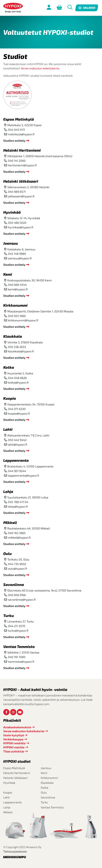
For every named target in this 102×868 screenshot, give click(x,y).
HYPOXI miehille (14, 743)
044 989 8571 (17, 192)
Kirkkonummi (15, 305)
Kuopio (10, 398)
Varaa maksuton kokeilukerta (24, 731)
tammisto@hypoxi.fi (21, 662)
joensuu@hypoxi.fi (20, 258)
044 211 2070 (17, 626)
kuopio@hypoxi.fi (19, 413)
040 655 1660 (17, 316)
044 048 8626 (17, 378)
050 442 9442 (17, 440)
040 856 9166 (17, 595)
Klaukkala (13, 336)
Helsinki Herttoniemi (22, 150)
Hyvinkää (12, 212)
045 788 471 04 (18, 502)
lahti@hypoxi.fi (18, 444)
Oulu (7, 553)
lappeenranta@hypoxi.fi (24, 475)
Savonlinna (14, 584)
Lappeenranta (16, 460)
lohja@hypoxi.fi (18, 506)
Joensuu (11, 243)
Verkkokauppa (13, 739)
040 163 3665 (17, 533)
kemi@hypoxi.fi (18, 289)
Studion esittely (14, 141)
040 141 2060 (17, 161)
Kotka (9, 367)
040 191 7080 (17, 657)
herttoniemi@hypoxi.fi (22, 165)
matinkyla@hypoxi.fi (21, 134)
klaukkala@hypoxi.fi (21, 351)
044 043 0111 (17, 130)
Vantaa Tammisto (19, 647)
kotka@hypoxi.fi (18, 382)
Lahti (8, 429)
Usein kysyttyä (14, 735)
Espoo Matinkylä (19, 119)
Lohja (8, 491)
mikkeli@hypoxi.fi (19, 537)
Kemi (8, 274)
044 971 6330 (17, 409)
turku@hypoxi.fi (18, 631)
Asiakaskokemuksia (17, 727)
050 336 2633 (17, 347)
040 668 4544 (17, 285)
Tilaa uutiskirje (14, 751)
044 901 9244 (17, 471)
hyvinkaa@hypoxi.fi (21, 227)
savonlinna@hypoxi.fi (22, 600)
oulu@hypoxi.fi (18, 568)
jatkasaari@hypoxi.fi (21, 196)
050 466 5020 (17, 223)
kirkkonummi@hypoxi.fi (23, 320)
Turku (9, 615)
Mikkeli (10, 522)
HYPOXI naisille (14, 747)
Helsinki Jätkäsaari (21, 181)
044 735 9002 (17, 564)
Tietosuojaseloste (15, 851)
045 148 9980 (17, 254)
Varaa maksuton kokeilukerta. (40, 68)
